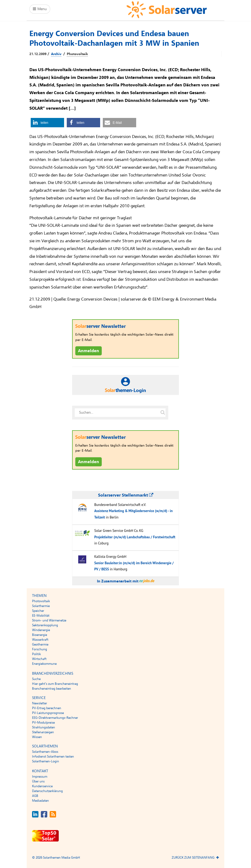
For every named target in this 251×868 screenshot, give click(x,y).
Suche (36, 679)
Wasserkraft (40, 640)
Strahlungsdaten (44, 727)
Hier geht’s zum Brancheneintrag (55, 684)
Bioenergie (40, 635)
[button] (47, 123)
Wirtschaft (39, 659)
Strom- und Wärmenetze (49, 620)
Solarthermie (41, 606)
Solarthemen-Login (46, 761)
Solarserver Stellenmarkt (126, 495)
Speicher (38, 611)
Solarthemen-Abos (45, 752)
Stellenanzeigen (43, 732)
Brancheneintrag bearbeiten (52, 689)
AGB (35, 796)
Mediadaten (40, 801)
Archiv (56, 54)
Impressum (40, 777)
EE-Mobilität (41, 616)
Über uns (38, 781)
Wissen (37, 737)
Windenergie (41, 630)
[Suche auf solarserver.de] (163, 413)
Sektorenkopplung (45, 625)
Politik (36, 654)
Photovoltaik (77, 54)
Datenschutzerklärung (47, 791)
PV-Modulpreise (43, 723)
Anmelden (89, 351)
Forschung (40, 649)
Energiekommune (44, 664)
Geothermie (40, 644)
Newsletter (40, 703)
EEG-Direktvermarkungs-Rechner (55, 718)
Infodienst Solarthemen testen (53, 756)
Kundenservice (42, 786)
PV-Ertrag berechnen (47, 708)
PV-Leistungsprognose (48, 713)
